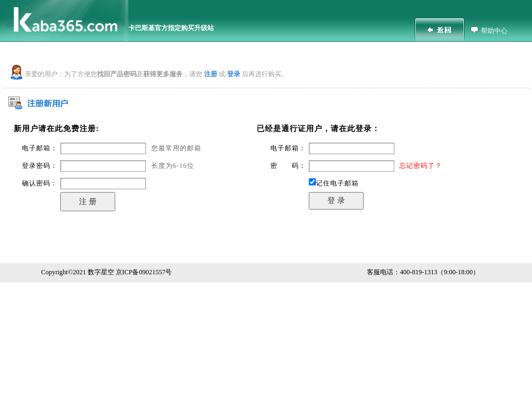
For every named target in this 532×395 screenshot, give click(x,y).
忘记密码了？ (421, 166)
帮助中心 (494, 31)
